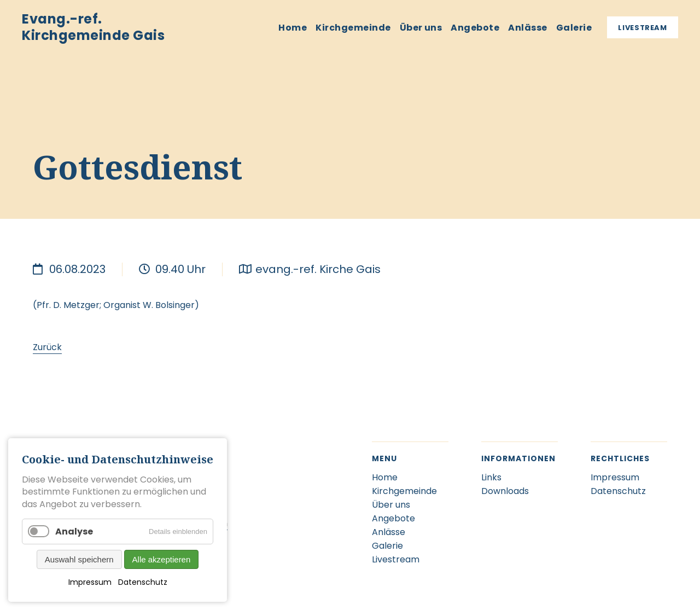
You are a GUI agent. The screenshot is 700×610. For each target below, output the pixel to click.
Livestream (643, 28)
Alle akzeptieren (162, 559)
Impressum (90, 582)
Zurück (47, 347)
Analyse (74, 531)
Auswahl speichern (79, 559)
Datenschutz (143, 582)
